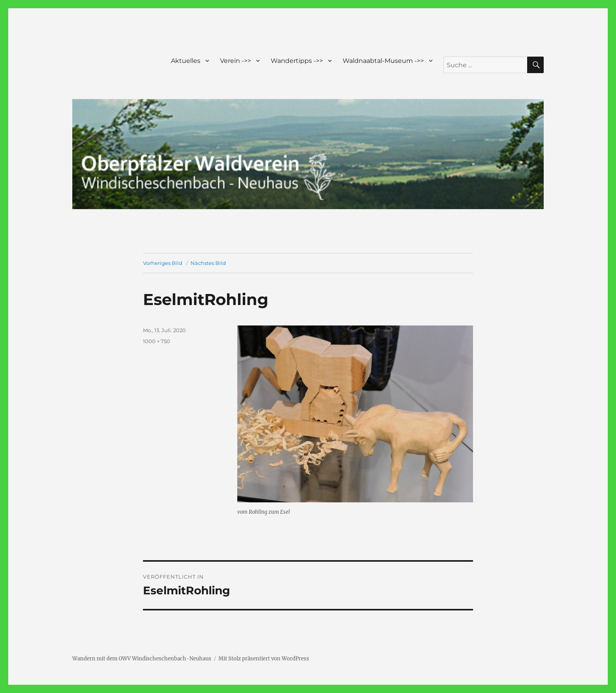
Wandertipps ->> (297, 61)
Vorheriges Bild (163, 263)
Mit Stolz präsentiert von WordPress (264, 659)
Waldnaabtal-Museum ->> (383, 61)
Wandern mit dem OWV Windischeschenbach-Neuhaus (142, 659)
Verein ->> (236, 61)
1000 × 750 (157, 341)
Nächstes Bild (208, 263)
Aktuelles (186, 61)
